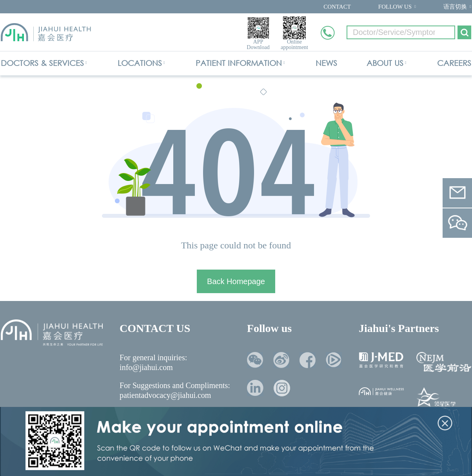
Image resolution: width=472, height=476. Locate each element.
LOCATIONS (140, 63)
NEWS (326, 63)
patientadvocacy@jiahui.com (165, 395)
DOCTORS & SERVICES (42, 63)
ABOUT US (385, 63)
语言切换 (455, 7)
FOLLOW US (395, 7)
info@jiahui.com (146, 367)
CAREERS (454, 63)
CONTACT (337, 7)
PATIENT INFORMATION (239, 63)
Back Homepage (236, 281)
